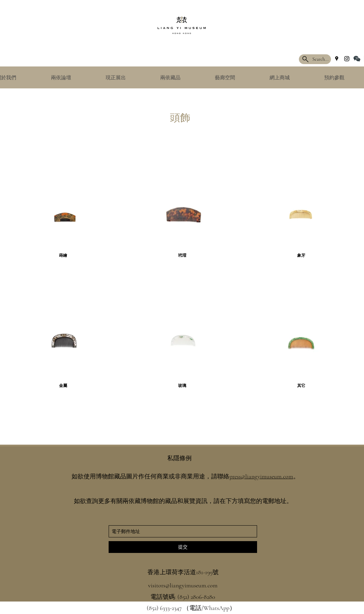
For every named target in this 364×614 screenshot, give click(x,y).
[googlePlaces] (337, 59)
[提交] (183, 547)
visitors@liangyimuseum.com (183, 585)
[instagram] (347, 59)
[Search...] (315, 59)
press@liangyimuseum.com (261, 476)
